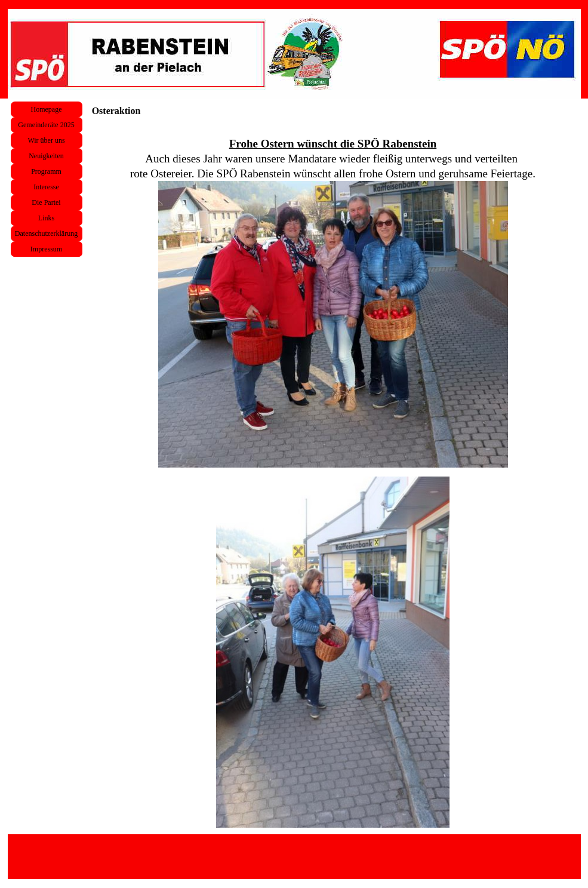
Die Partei (46, 202)
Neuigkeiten (46, 156)
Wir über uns (46, 140)
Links (46, 218)
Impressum (46, 249)
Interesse (46, 187)
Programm (46, 171)
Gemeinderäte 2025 (46, 125)
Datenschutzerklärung (46, 233)
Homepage (47, 109)
